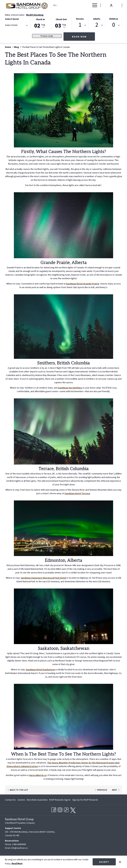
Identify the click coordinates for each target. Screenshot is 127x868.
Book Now (79, 37)
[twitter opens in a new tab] (73, 809)
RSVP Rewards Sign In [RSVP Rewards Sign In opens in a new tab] (60, 800)
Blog (17, 47)
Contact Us (10, 799)
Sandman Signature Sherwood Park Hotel (43, 578)
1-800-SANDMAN (19, 844)
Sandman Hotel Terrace (77, 493)
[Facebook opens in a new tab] (54, 809)
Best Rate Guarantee (37, 799)
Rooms (80, 19)
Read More (17, 863)
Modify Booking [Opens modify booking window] (35, 15)
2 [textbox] (97, 25)
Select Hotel (12, 19)
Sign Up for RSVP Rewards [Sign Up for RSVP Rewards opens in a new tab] (85, 800)
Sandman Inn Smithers (70, 388)
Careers (21, 799)
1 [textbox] (80, 25)
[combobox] (16, 26)
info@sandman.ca (19, 848)
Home (8, 47)
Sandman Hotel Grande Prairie (83, 284)
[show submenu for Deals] (88, 5)
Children (114, 19)
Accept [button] (104, 862)
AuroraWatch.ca (38, 775)
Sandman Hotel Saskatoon (40, 669)
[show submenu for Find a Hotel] (77, 5)
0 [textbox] (114, 25)
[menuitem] (83, 5)
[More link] (94, 5)
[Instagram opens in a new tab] (60, 809)
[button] (40, 23)
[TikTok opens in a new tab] (66, 809)
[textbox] (18, 25)
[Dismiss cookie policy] (120, 862)
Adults (97, 19)
